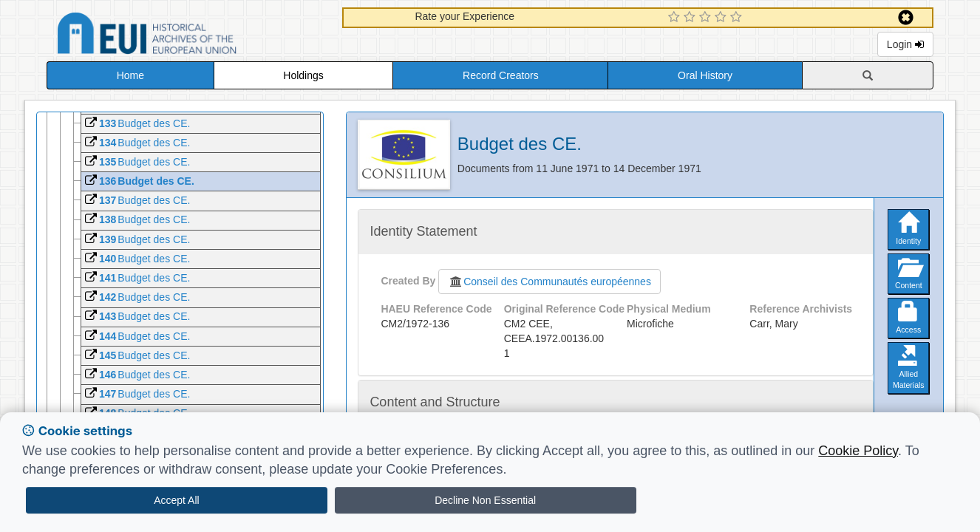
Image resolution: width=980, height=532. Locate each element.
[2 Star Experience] (691, 18)
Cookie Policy (858, 451)
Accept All (176, 500)
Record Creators (501, 75)
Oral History (705, 75)
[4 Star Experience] (722, 18)
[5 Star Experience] (738, 18)
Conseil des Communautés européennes (549, 282)
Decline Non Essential (485, 500)
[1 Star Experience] (676, 18)
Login (905, 44)
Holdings (303, 75)
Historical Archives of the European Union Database (188, 36)
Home (130, 75)
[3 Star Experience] (707, 18)
